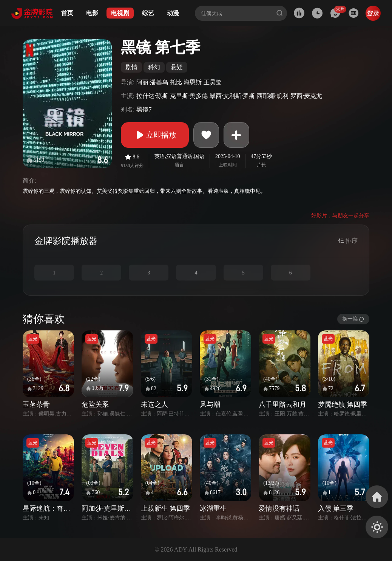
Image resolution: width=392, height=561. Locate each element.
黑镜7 (144, 109)
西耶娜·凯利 (273, 96)
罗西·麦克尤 (306, 96)
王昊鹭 (213, 82)
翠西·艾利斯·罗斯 (232, 96)
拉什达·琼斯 (152, 96)
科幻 (154, 67)
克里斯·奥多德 (189, 96)
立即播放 (155, 135)
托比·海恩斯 (186, 82)
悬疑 (177, 67)
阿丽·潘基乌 (152, 82)
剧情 (131, 67)
